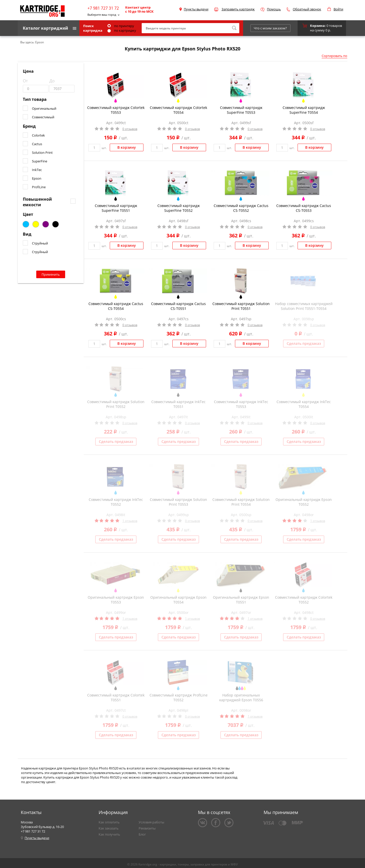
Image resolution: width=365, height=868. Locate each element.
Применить (51, 274)
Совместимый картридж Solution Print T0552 (116, 404)
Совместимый (43, 117)
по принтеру (121, 26)
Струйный (40, 243)
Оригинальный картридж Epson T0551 (241, 600)
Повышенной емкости (37, 202)
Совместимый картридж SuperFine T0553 (241, 110)
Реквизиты (147, 828)
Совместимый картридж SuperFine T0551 (116, 208)
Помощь (274, 9)
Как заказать (109, 828)
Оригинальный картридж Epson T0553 (116, 600)
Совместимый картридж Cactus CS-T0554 (116, 306)
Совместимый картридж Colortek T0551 (116, 697)
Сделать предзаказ (304, 343)
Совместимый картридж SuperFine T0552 (179, 208)
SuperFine (40, 161)
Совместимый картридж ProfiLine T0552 (179, 697)
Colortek (38, 135)
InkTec (37, 170)
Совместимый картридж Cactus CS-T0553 (304, 208)
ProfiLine (39, 187)
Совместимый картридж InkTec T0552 (116, 502)
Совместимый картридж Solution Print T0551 (241, 306)
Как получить (109, 834)
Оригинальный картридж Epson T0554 (178, 600)
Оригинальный (44, 108)
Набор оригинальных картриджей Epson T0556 (241, 697)
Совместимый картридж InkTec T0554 (304, 404)
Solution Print (42, 153)
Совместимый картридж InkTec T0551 (178, 404)
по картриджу (122, 30)
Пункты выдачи (196, 9)
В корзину (127, 147)
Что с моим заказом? (270, 28)
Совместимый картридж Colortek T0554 (178, 110)
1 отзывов (130, 521)
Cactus (37, 144)
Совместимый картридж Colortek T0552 (304, 600)
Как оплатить (109, 822)
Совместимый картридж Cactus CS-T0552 (241, 208)
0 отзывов (130, 129)
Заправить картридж (238, 9)
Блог (142, 834)
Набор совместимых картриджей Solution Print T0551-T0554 (304, 306)
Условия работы (151, 822)
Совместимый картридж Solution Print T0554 (241, 502)
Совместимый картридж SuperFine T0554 (304, 110)
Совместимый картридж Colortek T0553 (116, 110)
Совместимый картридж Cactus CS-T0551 (178, 306)
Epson (37, 178)
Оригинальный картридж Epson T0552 (304, 502)
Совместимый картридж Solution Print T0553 (178, 502)
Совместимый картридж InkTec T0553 (241, 404)
